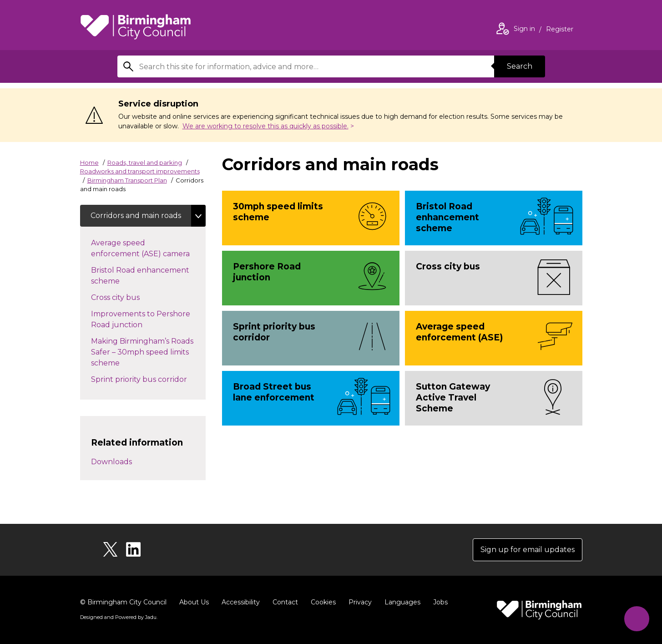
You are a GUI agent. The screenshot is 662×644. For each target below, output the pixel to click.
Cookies (323, 602)
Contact (285, 602)
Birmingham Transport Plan (127, 180)
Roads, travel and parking (145, 162)
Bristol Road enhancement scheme (140, 276)
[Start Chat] (637, 619)
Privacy (360, 602)
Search (520, 66)
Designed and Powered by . (119, 617)
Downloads (111, 462)
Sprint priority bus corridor (148, 379)
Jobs (440, 602)
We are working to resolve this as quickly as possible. (265, 126)
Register (560, 30)
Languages (402, 602)
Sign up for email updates (528, 550)
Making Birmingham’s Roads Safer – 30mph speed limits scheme (142, 352)
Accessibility (241, 602)
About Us (194, 602)
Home (89, 162)
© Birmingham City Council (123, 602)
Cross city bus (124, 297)
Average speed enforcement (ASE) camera (148, 248)
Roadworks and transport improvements (140, 171)
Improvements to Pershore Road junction (141, 319)
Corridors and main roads (136, 216)
